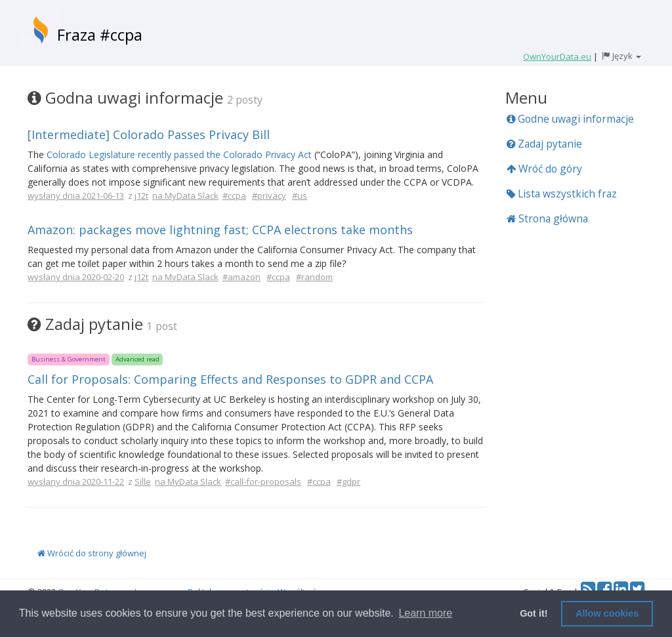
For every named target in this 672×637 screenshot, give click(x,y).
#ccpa (234, 195)
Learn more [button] (425, 613)
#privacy (269, 195)
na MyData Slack (185, 195)
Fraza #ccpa (100, 34)
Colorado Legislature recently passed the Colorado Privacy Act (179, 154)
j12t (141, 195)
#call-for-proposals (263, 482)
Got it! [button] (534, 613)
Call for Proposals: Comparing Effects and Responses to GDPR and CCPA (230, 379)
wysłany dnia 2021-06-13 (76, 195)
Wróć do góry (544, 169)
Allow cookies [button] (607, 613)
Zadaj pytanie (544, 144)
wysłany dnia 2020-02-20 (76, 277)
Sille (143, 482)
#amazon (241, 277)
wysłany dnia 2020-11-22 (76, 482)
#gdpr (348, 482)
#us (300, 195)
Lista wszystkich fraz (562, 194)
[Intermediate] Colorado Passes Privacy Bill (149, 134)
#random (314, 277)
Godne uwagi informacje (570, 119)
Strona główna (547, 218)
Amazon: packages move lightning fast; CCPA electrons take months (220, 230)
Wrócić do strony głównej (92, 553)
